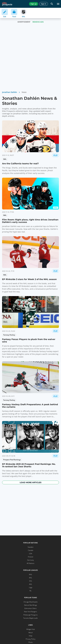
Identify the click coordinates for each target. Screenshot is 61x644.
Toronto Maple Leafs (30, 618)
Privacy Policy (31, 639)
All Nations (31, 563)
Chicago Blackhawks (31, 602)
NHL (31, 574)
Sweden (31, 547)
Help (31, 636)
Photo (31, 642)
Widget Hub (31, 629)
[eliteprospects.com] (7, 4)
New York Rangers (30, 612)
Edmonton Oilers (30, 608)
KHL (31, 578)
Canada (30, 550)
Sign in (44, 4)
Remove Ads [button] (38, 22)
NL (30, 591)
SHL (31, 581)
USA (30, 554)
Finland (30, 557)
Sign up (34, 4)
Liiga (31, 587)
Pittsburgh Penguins (30, 615)
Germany (30, 560)
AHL (31, 584)
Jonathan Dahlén (10, 92)
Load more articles (31, 482)
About (31, 633)
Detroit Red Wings (31, 605)
